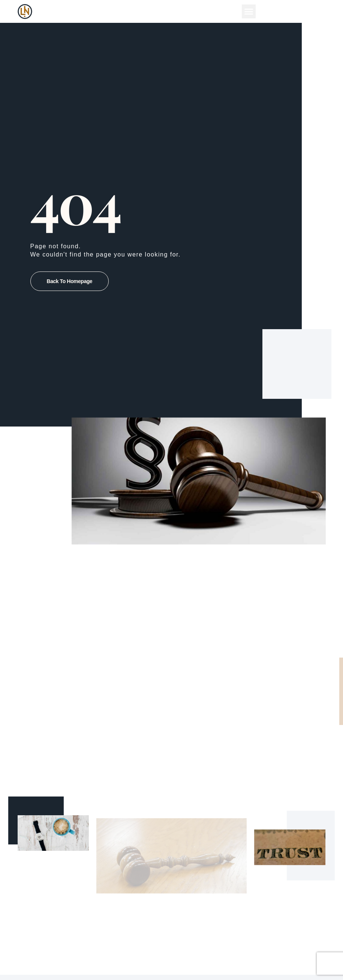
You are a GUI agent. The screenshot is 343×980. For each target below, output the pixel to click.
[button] (249, 12)
